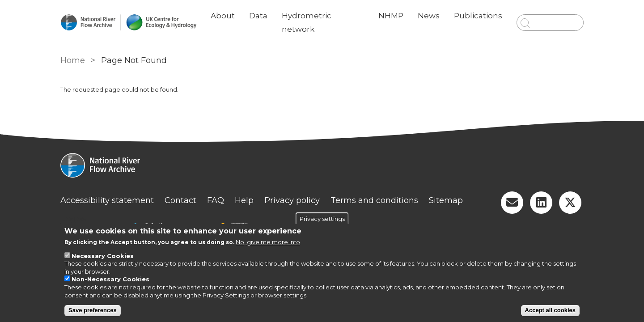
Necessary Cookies (103, 256)
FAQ (216, 200)
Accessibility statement (107, 200)
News (429, 16)
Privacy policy (292, 200)
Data (258, 16)
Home (73, 60)
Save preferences (93, 310)
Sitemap (446, 200)
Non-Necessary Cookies (110, 279)
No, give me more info (268, 242)
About (223, 16)
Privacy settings (322, 218)
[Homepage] (322, 166)
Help (244, 200)
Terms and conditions (374, 200)
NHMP (391, 16)
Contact (180, 200)
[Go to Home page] (128, 23)
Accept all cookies (550, 310)
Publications (478, 16)
